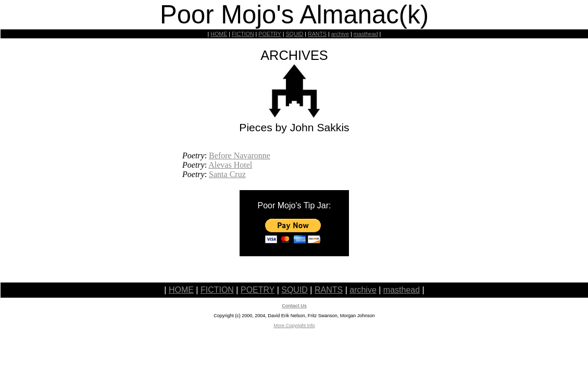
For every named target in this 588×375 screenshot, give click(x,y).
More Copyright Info (294, 326)
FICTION (243, 34)
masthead (366, 34)
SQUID (294, 34)
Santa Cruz (227, 174)
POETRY (270, 34)
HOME (219, 34)
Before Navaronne (240, 155)
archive (340, 34)
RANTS (317, 34)
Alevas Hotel (230, 165)
